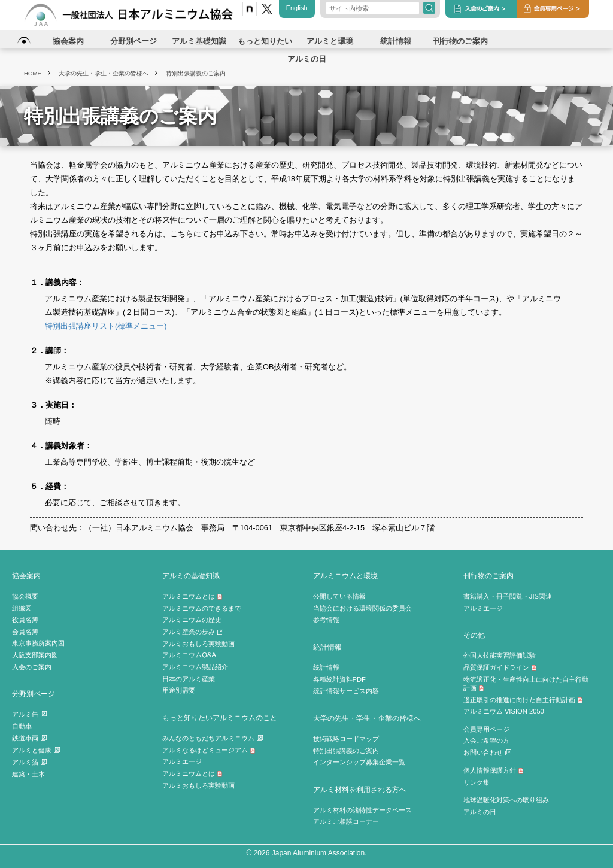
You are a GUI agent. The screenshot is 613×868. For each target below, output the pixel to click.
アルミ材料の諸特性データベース (362, 810)
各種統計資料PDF (339, 679)
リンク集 (477, 782)
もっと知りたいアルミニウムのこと (220, 717)
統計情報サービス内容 (346, 691)
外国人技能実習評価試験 (500, 655)
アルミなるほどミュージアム (209, 750)
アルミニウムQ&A (189, 655)
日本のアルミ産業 (189, 679)
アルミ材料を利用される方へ (360, 789)
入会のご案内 (32, 667)
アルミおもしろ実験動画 (198, 644)
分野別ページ (34, 694)
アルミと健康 (36, 750)
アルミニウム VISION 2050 (504, 711)
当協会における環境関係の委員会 (362, 608)
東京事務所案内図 (38, 643)
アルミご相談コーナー (346, 821)
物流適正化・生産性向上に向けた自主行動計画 (526, 684)
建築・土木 (28, 774)
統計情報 (327, 647)
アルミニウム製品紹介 (195, 667)
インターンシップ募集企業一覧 (359, 762)
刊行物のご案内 (488, 576)
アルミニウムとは (192, 596)
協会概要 (25, 596)
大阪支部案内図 (35, 655)
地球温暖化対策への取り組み (506, 800)
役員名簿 (25, 620)
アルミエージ (182, 761)
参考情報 (326, 620)
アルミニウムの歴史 (192, 620)
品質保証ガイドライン (500, 667)
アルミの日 (480, 812)
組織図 (22, 608)
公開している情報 (339, 596)
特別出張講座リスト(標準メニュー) (106, 326)
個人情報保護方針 (494, 770)
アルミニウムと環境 (345, 576)
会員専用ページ (486, 729)
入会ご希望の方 (486, 740)
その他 (474, 635)
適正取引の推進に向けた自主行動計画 (523, 700)
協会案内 (26, 576)
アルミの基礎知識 (191, 576)
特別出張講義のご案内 (346, 751)
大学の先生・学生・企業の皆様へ (367, 718)
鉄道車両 (29, 738)
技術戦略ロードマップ (346, 739)
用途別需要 (179, 690)
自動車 (22, 726)
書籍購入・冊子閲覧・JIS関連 (508, 596)
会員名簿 (25, 632)
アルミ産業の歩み (193, 632)
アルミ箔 (29, 762)
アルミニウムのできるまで (202, 608)
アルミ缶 (29, 714)
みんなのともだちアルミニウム (213, 738)
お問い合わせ (487, 752)
